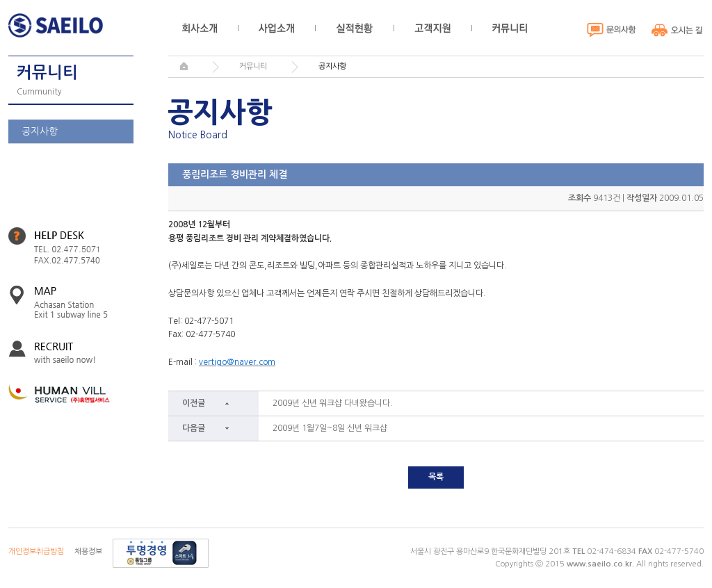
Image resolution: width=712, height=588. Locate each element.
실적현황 (354, 28)
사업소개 (276, 28)
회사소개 (200, 28)
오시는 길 (678, 30)
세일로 (59, 25)
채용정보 (88, 552)
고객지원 (432, 28)
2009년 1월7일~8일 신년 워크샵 (330, 428)
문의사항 (612, 30)
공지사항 (40, 131)
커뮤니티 (510, 28)
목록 (436, 477)
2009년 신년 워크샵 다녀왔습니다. (333, 403)
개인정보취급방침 (36, 552)
